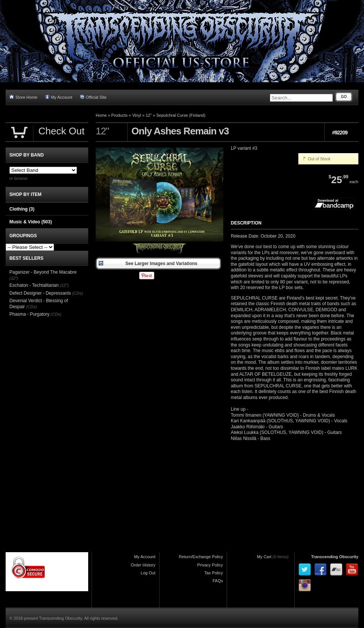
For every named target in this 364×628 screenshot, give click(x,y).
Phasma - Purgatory (29, 314)
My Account (59, 97)
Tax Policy (214, 573)
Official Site (93, 97)
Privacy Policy (210, 565)
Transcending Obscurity (335, 557)
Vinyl (137, 115)
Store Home (23, 97)
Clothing (22, 209)
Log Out (148, 573)
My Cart (264, 557)
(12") (14, 278)
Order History (143, 565)
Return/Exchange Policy (201, 557)
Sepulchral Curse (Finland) (181, 115)
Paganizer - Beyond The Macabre (43, 272)
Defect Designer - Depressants (40, 293)
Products (120, 115)
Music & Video (31, 222)
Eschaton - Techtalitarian (34, 285)
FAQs (218, 581)
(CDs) (77, 293)
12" (149, 115)
